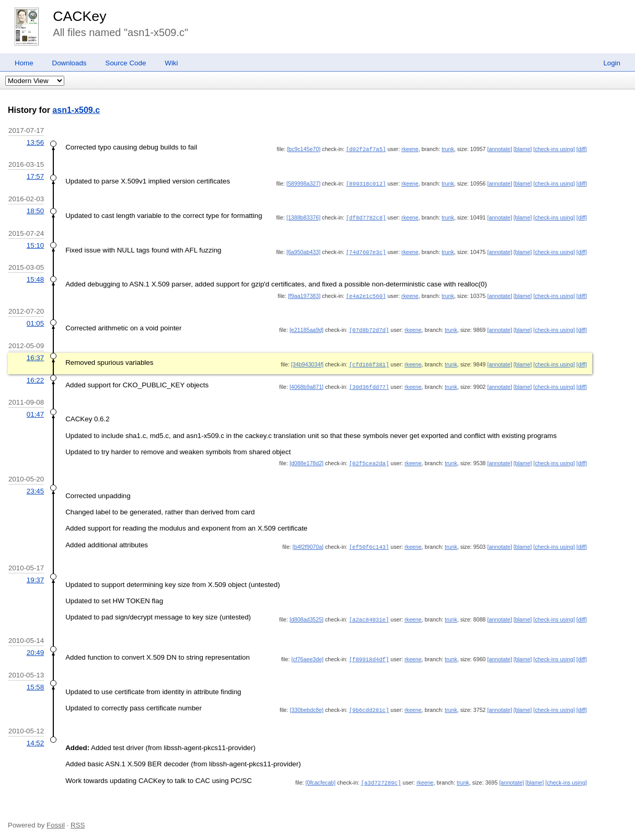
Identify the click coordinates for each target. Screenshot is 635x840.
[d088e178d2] (307, 459)
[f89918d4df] (369, 654)
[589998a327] (303, 183)
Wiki (171, 63)
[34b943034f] (307, 361)
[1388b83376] (303, 216)
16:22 (35, 377)
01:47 (35, 410)
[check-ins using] (554, 149)
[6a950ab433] (303, 250)
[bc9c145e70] (304, 149)
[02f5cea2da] (369, 459)
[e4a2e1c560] (366, 294)
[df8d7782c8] (366, 216)
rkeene (410, 149)
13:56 (35, 142)
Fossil (56, 820)
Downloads (70, 63)
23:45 (35, 486)
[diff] (582, 149)
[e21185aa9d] (307, 327)
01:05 (35, 321)
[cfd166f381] (369, 361)
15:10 (35, 244)
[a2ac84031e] (369, 615)
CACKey (79, 16)
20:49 (35, 648)
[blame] (523, 149)
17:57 (35, 176)
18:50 (35, 210)
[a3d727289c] (381, 777)
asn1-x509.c (76, 110)
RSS (78, 820)
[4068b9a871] (307, 383)
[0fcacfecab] (321, 777)
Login (612, 63)
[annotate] (499, 149)
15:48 (35, 277)
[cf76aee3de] (307, 654)
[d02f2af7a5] (366, 149)
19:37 (35, 575)
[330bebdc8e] (307, 705)
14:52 (35, 738)
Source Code (126, 63)
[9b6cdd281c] (369, 705)
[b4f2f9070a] (308, 542)
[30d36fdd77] (369, 383)
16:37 (35, 355)
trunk (448, 149)
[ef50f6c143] (369, 542)
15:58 (35, 682)
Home (24, 63)
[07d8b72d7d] (369, 327)
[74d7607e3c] (366, 250)
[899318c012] (366, 183)
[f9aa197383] (304, 294)
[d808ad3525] (307, 615)
